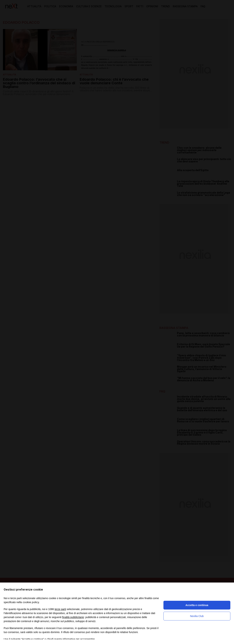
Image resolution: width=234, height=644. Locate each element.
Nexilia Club (197, 616)
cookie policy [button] (31, 602)
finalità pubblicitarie (73, 617)
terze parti (60, 609)
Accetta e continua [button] (197, 605)
